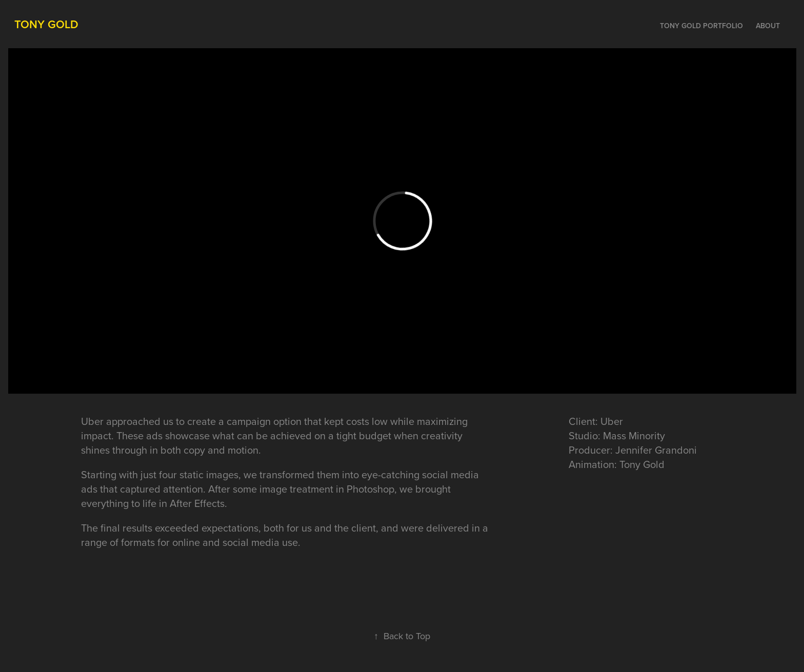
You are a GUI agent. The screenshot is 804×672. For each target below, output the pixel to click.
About (768, 26)
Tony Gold (46, 24)
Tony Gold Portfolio (701, 26)
